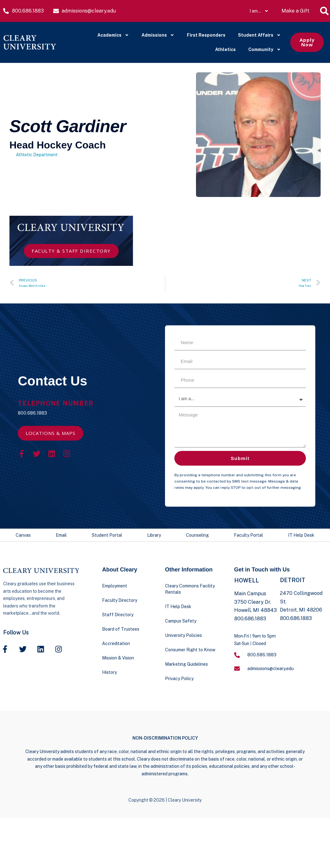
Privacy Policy (179, 679)
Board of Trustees (121, 629)
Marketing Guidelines (186, 664)
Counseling (197, 535)
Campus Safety (181, 621)
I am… (259, 11)
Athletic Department (37, 155)
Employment (115, 586)
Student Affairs (259, 35)
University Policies (183, 635)
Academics (113, 35)
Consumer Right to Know (190, 650)
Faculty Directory (120, 600)
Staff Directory (118, 615)
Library (154, 535)
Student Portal (107, 535)
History (109, 672)
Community (265, 49)
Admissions (158, 35)
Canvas (23, 535)
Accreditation (116, 643)
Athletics (225, 49)
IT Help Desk (301, 535)
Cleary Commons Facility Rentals (190, 589)
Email (61, 535)
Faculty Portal (248, 535)
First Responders (206, 35)
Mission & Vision (118, 658)
